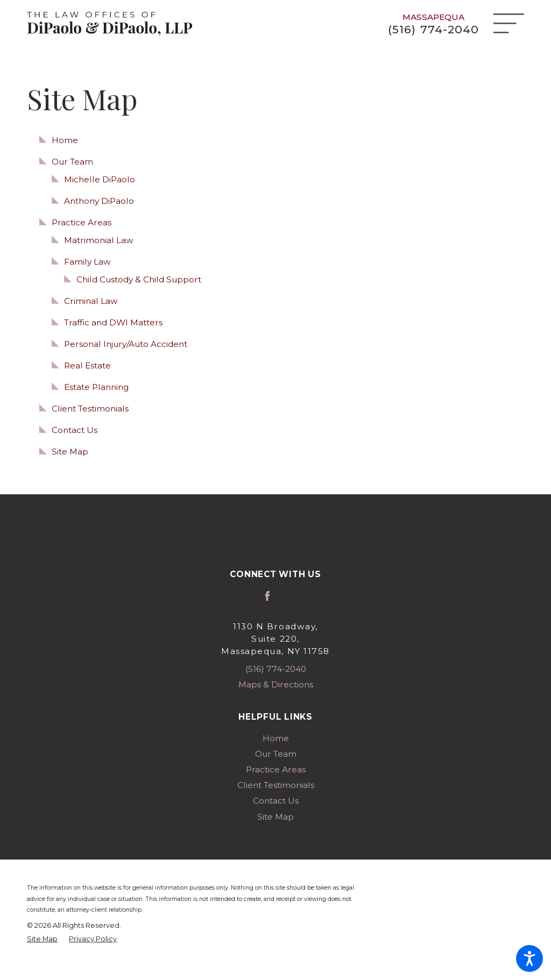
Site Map (70, 452)
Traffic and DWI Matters (113, 322)
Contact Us (75, 430)
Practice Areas (82, 222)
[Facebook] (267, 596)
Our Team (72, 162)
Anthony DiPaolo (99, 201)
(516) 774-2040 (433, 30)
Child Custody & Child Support (139, 279)
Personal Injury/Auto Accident (126, 344)
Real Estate (87, 365)
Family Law (87, 262)
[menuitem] (275, 738)
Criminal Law (91, 301)
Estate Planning (96, 387)
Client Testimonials (90, 409)
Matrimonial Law (99, 240)
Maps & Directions (276, 684)
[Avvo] (284, 596)
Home (65, 140)
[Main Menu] (509, 23)
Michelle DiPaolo (100, 179)
